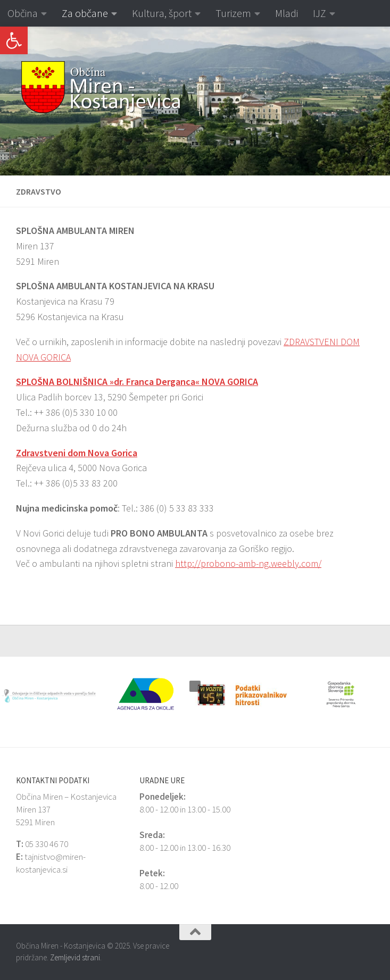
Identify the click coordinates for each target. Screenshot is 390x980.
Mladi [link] (287, 13)
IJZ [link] (320, 13)
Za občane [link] (85, 13)
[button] (8, 101)
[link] (14, 40)
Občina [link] (23, 13)
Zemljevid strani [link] (75, 957)
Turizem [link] (233, 13)
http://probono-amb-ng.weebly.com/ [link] (248, 563)
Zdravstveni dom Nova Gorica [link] (77, 453)
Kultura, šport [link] (162, 13)
